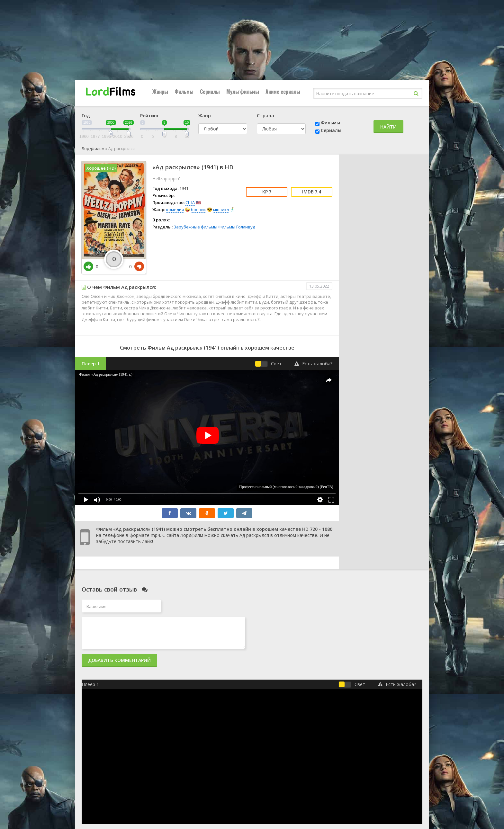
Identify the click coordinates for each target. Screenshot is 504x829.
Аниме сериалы (283, 92)
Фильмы (184, 92)
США (190, 202)
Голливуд (246, 227)
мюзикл (221, 209)
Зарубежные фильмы (195, 227)
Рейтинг (149, 116)
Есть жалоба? (313, 364)
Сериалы (210, 92)
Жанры (160, 92)
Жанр (205, 116)
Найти (388, 127)
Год (86, 116)
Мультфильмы (243, 92)
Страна (265, 116)
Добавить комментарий (119, 660)
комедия (175, 209)
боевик (198, 209)
